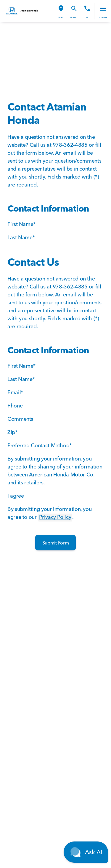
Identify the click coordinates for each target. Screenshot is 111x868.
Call (87, 17)
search (74, 17)
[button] (61, 11)
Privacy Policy (55, 517)
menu (103, 17)
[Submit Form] (55, 543)
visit (61, 17)
